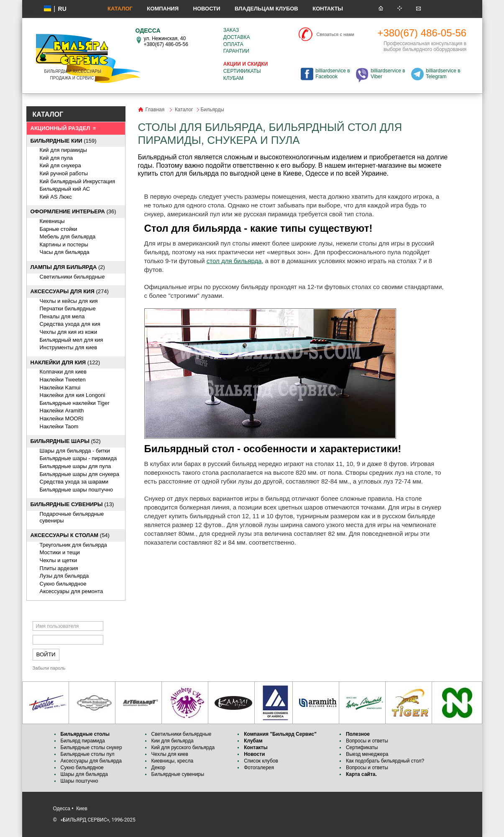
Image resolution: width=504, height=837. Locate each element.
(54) (70, 535)
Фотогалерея (259, 768)
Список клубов (261, 761)
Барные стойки (59, 229)
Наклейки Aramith (62, 411)
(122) (65, 362)
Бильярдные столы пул (88, 754)
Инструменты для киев (69, 347)
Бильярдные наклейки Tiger (75, 403)
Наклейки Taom (59, 426)
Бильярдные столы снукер (91, 747)
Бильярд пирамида (83, 741)
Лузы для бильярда (64, 576)
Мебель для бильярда (68, 237)
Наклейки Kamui (60, 388)
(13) (72, 504)
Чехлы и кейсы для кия (69, 301)
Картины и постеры (64, 244)
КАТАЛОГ (48, 114)
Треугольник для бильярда (73, 545)
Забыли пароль (49, 668)
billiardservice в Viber (388, 74)
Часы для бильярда (65, 252)
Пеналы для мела (62, 316)
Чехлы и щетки (59, 560)
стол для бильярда (234, 261)
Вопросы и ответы (367, 741)
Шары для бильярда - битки (75, 451)
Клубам (233, 78)
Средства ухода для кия (70, 324)
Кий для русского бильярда (183, 747)
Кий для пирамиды (63, 150)
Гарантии (236, 51)
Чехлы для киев (170, 754)
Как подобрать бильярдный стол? (385, 761)
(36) (73, 211)
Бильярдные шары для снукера (79, 474)
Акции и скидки (246, 64)
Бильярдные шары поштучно (76, 490)
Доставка (237, 37)
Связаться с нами (335, 34)
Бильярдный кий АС (65, 189)
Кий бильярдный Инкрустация (78, 181)
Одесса (62, 809)
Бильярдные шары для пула (75, 466)
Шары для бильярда (84, 774)
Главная (155, 110)
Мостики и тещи (60, 552)
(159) (64, 141)
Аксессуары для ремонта (72, 591)
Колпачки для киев (63, 372)
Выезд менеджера (367, 754)
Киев (82, 809)
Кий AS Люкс (56, 197)
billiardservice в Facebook (333, 74)
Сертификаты (242, 71)
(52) (66, 441)
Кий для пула (56, 158)
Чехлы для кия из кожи (69, 332)
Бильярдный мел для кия (72, 340)
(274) (70, 291)
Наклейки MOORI (62, 418)
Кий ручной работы (64, 173)
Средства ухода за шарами (74, 482)
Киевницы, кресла (173, 761)
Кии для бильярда (173, 741)
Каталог (120, 9)
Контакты (328, 9)
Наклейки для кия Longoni (73, 395)
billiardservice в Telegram (443, 74)
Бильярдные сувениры (178, 774)
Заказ (231, 30)
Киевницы (52, 221)
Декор (159, 768)
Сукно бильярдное (63, 584)
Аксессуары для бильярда (91, 761)
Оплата (233, 44)
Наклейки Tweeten (63, 380)
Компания (163, 9)
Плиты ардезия (59, 568)
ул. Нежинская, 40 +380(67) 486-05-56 (166, 41)
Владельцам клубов (266, 9)
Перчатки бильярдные (68, 308)
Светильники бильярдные (72, 277)
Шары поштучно (79, 781)
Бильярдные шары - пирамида (78, 458)
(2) (68, 267)
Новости (207, 9)
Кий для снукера (60, 165)
